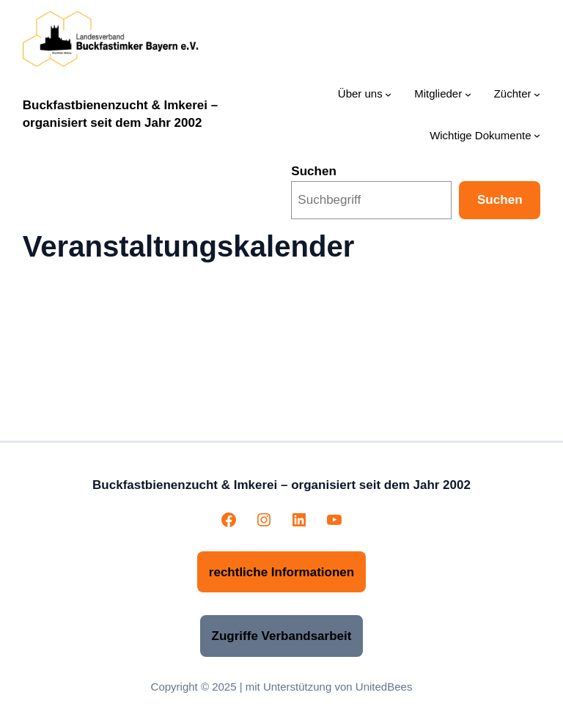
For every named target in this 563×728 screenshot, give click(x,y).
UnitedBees (384, 687)
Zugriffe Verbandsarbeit (282, 636)
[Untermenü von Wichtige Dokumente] (537, 135)
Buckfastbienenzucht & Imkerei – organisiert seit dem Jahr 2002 (281, 485)
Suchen (314, 171)
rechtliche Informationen (281, 572)
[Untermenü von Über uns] (388, 94)
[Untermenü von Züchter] (537, 94)
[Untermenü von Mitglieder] (468, 94)
